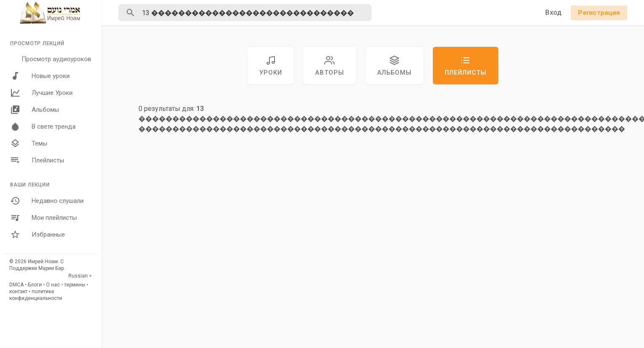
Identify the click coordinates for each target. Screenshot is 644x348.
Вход (553, 12)
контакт (18, 291)
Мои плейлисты (43, 218)
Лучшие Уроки (41, 93)
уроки (271, 66)
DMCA (16, 285)
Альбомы (35, 110)
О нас (53, 285)
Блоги (35, 285)
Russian (78, 276)
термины (75, 285)
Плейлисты (37, 160)
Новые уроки (40, 76)
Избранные (38, 235)
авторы (330, 66)
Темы (29, 143)
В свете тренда (43, 127)
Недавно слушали (47, 201)
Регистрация (599, 13)
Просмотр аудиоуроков (56, 59)
